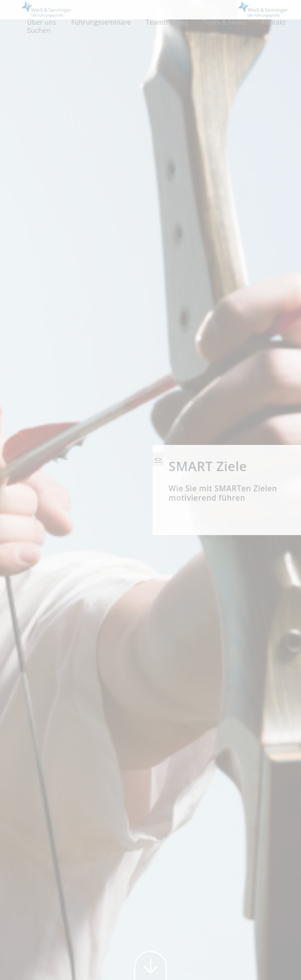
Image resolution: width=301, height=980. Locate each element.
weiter (150, 965)
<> (158, 459)
